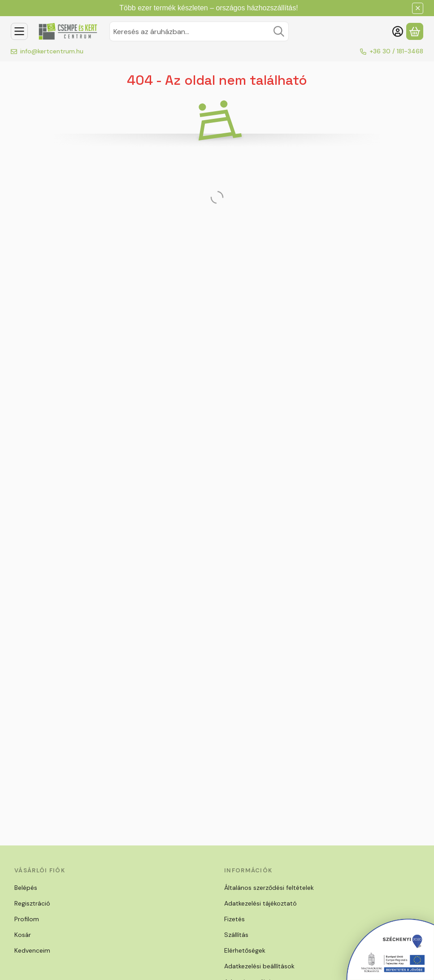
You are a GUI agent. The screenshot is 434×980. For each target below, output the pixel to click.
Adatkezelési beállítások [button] (259, 966)
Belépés (26, 888)
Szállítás (236, 935)
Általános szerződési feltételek (269, 888)
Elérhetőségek (245, 950)
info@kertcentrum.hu (52, 51)
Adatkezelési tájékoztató (260, 903)
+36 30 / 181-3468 (396, 51)
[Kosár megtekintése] (415, 31)
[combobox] (199, 31)
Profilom (27, 919)
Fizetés (234, 919)
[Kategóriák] (19, 31)
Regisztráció (32, 903)
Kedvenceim (32, 950)
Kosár (23, 935)
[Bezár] (418, 8)
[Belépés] (398, 31)
